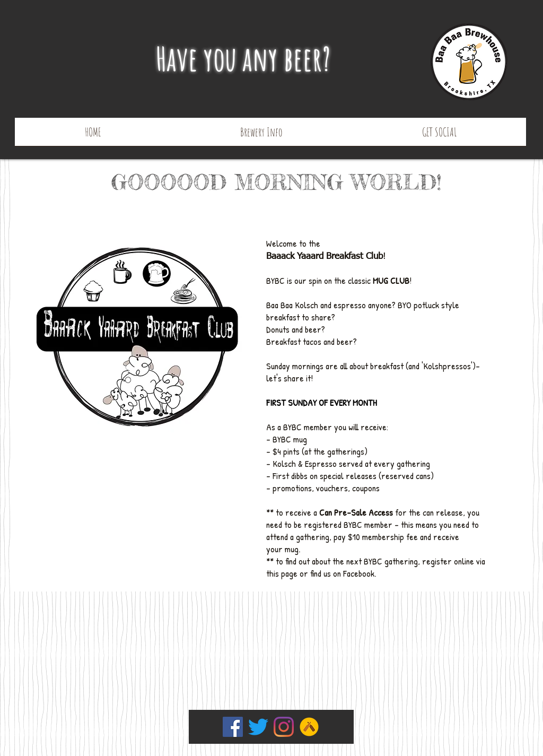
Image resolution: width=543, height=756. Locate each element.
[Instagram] (284, 727)
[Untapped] (309, 727)
